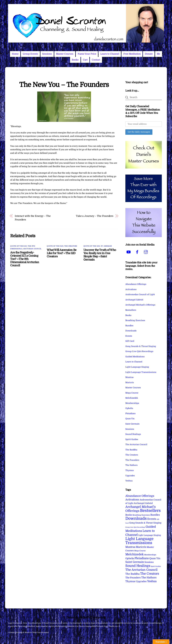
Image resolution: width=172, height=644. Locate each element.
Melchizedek (132, 398)
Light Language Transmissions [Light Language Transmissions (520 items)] (139, 541)
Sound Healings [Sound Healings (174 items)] (138, 566)
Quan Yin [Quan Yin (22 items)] (155, 558)
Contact (96, 60)
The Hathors (131, 465)
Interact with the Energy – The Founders (33, 218)
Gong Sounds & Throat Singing (141, 346)
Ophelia (129, 408)
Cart (85, 60)
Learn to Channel (110, 54)
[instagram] (146, 252)
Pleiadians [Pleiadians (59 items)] (142, 558)
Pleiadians (130, 414)
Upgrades (130, 476)
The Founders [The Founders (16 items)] (133, 578)
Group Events (30, 54)
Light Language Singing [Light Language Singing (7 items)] (150, 535)
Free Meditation (132, 54)
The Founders (132, 460)
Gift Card (130, 341)
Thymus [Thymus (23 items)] (130, 581)
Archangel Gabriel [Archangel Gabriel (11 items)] (143, 503)
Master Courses (65, 54)
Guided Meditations (135, 357)
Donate (149, 54)
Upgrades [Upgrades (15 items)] (141, 581)
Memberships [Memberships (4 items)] (150, 555)
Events (129, 336)
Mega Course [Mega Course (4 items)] (140, 551)
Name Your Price (87, 54)
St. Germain (106, 246)
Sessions (47, 54)
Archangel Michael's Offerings (140, 305)
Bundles (129, 326)
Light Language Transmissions (141, 372)
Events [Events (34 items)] (152, 519)
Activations (131, 289)
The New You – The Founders (64, 85)
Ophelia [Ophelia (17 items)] (130, 558)
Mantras (129, 377)
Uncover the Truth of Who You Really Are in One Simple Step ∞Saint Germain (100, 255)
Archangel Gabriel (134, 300)
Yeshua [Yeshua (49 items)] (152, 581)
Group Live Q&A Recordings (139, 351)
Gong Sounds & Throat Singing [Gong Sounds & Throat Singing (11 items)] (145, 523)
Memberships (132, 403)
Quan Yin (130, 419)
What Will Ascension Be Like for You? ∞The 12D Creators (62, 253)
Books (75, 60)
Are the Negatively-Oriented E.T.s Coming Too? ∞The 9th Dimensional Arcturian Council (25, 259)
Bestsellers (131, 310)
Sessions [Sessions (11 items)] (149, 562)
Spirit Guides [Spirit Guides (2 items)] (156, 566)
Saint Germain (132, 424)
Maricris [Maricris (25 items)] (141, 547)
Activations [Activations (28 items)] (132, 500)
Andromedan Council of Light (140, 294)
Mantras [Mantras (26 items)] (130, 547)
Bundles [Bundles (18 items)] (155, 515)
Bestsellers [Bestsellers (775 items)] (150, 511)
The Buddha (131, 450)
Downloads (131, 331)
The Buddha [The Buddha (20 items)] (132, 574)
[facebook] (138, 252)
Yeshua (129, 481)
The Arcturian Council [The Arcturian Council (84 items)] (141, 570)
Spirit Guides (132, 439)
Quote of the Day (18, 246)
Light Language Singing (137, 367)
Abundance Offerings (136, 284)
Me (158, 54)
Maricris (130, 383)
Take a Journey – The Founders (95, 216)
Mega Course (132, 393)
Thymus (130, 470)
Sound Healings (133, 434)
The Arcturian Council (136, 444)
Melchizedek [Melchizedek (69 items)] (135, 554)
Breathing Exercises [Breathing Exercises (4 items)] (141, 515)
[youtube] (129, 252)
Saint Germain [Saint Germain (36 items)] (135, 562)
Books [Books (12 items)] (129, 515)
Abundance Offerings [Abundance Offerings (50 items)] (140, 496)
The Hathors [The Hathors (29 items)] (149, 578)
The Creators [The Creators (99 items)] (150, 574)
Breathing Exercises (135, 320)
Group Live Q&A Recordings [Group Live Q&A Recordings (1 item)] (135, 527)
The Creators (71, 246)
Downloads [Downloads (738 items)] (136, 518)
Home (15, 54)
